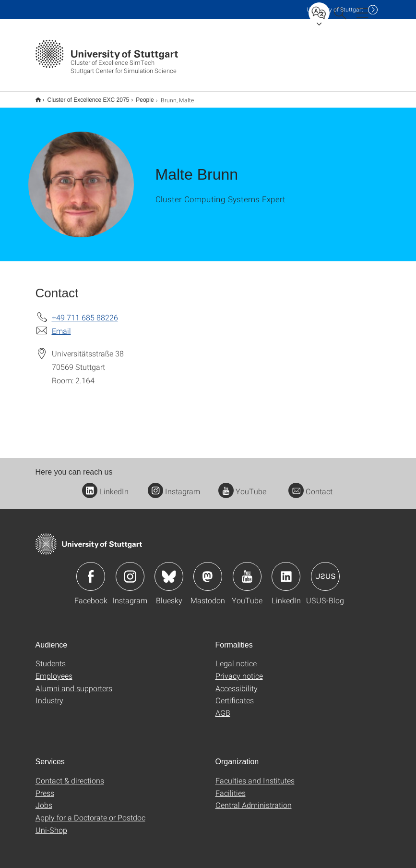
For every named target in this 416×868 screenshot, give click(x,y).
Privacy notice (239, 669)
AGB (223, 706)
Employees (54, 669)
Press (45, 787)
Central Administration (254, 799)
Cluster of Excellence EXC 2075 (83, 97)
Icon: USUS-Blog (325, 570)
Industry (49, 694)
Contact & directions (70, 774)
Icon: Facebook (91, 570)
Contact (310, 485)
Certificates (235, 694)
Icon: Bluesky (169, 570)
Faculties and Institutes (255, 774)
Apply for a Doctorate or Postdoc (90, 811)
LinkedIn (105, 485)
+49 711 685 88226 (85, 311)
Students (51, 657)
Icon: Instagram (130, 570)
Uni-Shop (51, 824)
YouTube (242, 485)
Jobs (44, 799)
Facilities (231, 787)
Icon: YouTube (247, 570)
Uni (335, 9)
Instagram (174, 485)
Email (61, 324)
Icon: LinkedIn (286, 570)
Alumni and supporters (74, 682)
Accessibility (237, 682)
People (139, 97)
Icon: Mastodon (208, 570)
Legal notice (236, 657)
